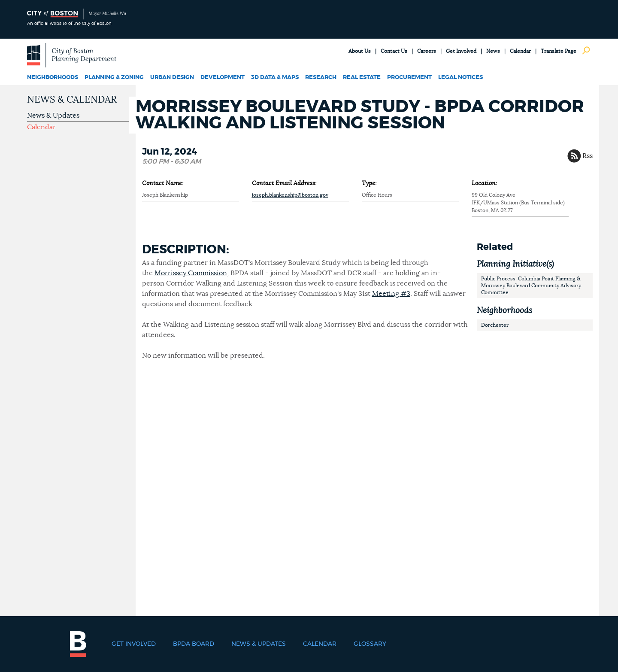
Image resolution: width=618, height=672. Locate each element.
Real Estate (362, 78)
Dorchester (495, 325)
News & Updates (53, 116)
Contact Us (394, 51)
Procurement (409, 78)
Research (321, 78)
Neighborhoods (53, 78)
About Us (360, 51)
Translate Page (559, 51)
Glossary (370, 644)
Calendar (520, 51)
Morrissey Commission (191, 273)
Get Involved (461, 51)
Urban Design (172, 78)
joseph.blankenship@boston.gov (290, 195)
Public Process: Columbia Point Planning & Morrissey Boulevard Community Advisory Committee (531, 286)
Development (223, 78)
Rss (588, 156)
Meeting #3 (391, 294)
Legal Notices (460, 78)
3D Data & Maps (275, 78)
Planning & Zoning (114, 78)
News (493, 51)
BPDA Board (194, 644)
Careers (427, 51)
